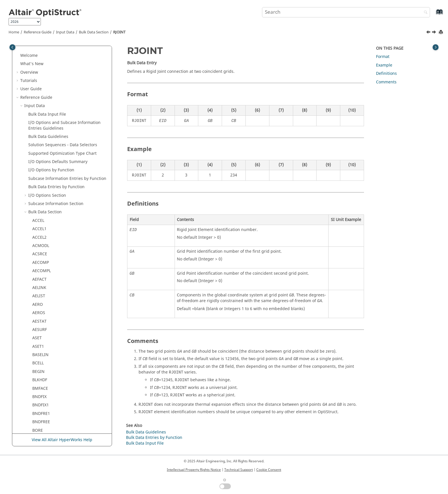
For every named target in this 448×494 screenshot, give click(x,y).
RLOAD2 (40, 135)
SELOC (38, 295)
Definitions (386, 74)
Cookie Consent (269, 470)
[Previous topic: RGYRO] (429, 33)
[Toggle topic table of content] (436, 47)
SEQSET (40, 320)
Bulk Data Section (94, 32)
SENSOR (40, 303)
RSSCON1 (41, 219)
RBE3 (37, 68)
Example (384, 65)
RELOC (39, 93)
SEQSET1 (41, 328)
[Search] (424, 13)
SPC (36, 395)
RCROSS (40, 85)
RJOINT (119, 32)
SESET (38, 337)
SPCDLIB (40, 429)
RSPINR (39, 185)
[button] (30, 51)
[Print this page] (441, 32)
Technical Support (239, 470)
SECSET (39, 269)
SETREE (39, 370)
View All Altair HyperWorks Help (62, 440)
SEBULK (40, 253)
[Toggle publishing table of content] (12, 47)
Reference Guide (38, 32)
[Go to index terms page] (433, 15)
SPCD (37, 420)
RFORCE (40, 102)
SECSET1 (40, 278)
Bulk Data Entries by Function (154, 438)
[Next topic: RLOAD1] (435, 33)
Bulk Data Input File (145, 443)
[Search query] (346, 12)
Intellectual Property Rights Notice (194, 470)
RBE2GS (40, 60)
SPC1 (37, 404)
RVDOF (39, 236)
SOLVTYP (41, 387)
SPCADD (40, 412)
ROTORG (41, 152)
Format (383, 57)
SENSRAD (41, 311)
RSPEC (38, 169)
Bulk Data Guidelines (146, 432)
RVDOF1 (40, 244)
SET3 (37, 362)
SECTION (41, 286)
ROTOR (39, 143)
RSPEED (40, 177)
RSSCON (40, 211)
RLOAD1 (40, 127)
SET (36, 345)
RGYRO (39, 110)
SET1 (37, 353)
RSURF (38, 227)
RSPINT (39, 194)
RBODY (39, 76)
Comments (386, 82)
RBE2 (37, 51)
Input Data (65, 32)
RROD (38, 160)
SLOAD (39, 378)
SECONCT (41, 261)
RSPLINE (40, 202)
